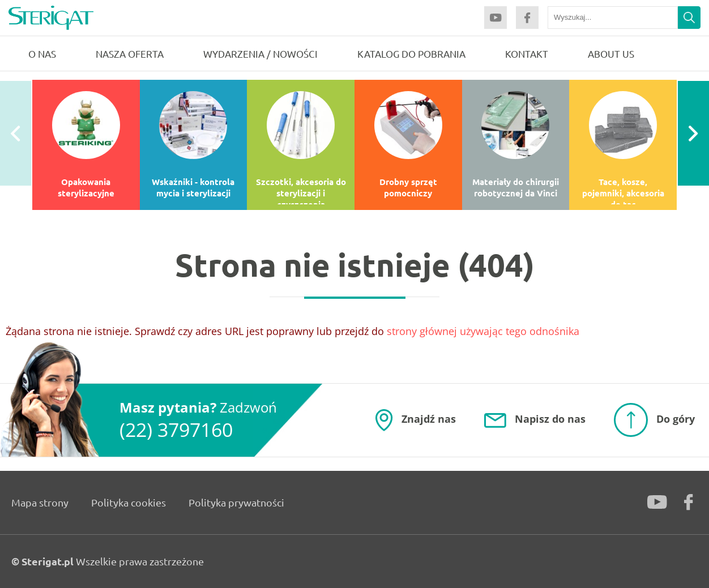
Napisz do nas (550, 419)
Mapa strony (40, 502)
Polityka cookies (129, 502)
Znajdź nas (429, 419)
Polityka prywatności (236, 502)
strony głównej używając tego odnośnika (483, 331)
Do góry (676, 419)
